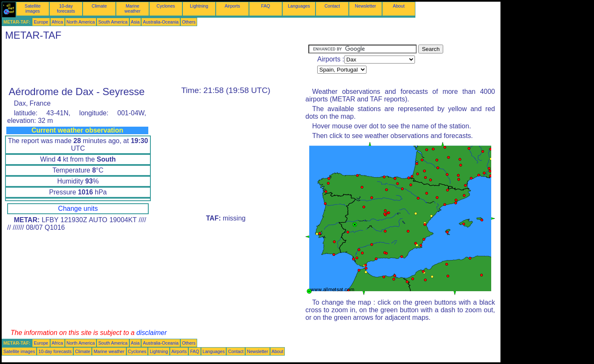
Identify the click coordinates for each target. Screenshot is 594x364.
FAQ (266, 6)
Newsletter (365, 6)
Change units (78, 209)
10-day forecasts (66, 8)
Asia (135, 22)
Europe (41, 22)
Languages (299, 6)
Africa (58, 22)
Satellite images (33, 8)
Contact (332, 6)
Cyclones (166, 6)
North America (81, 22)
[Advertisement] (155, 64)
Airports (232, 6)
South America (113, 22)
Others (189, 22)
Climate (99, 6)
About (399, 6)
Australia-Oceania (161, 22)
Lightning (199, 6)
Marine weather (133, 8)
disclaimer (152, 333)
